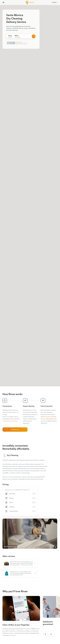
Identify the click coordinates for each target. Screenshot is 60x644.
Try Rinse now (15, 430)
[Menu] (3, 2)
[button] (54, 415)
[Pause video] (55, 547)
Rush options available (50, 417)
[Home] (30, 2)
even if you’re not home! (11, 421)
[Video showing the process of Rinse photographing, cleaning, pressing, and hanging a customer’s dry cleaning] (30, 534)
